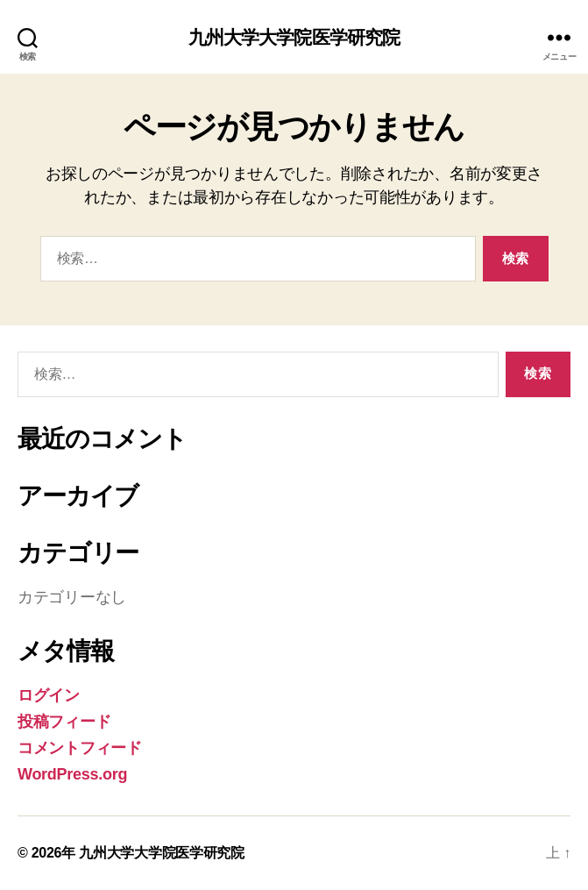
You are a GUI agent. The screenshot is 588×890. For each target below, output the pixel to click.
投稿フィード (64, 722)
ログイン (49, 695)
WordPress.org (72, 774)
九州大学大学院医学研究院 (294, 37)
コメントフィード (80, 748)
